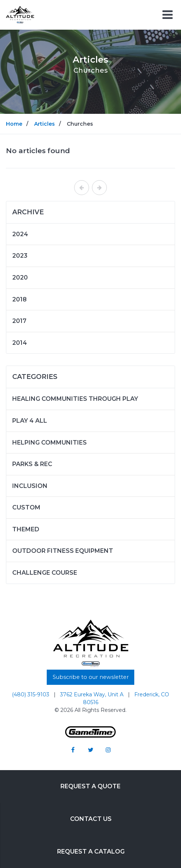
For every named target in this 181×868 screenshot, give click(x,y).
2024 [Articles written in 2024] (20, 234)
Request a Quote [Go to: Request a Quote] (90, 786)
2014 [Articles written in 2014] (20, 343)
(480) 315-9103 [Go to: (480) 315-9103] (31, 694)
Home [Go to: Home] (14, 124)
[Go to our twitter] (90, 750)
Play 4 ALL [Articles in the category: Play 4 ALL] (30, 421)
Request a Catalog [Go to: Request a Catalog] (91, 852)
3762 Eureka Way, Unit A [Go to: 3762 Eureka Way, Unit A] (93, 694)
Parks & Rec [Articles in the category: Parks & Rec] (32, 464)
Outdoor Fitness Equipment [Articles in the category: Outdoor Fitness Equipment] (63, 551)
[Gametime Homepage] (90, 736)
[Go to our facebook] (73, 750)
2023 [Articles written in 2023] (20, 256)
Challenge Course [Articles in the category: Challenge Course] (45, 573)
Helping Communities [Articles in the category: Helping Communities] (50, 443)
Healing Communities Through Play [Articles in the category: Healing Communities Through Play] (75, 399)
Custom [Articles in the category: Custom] (26, 507)
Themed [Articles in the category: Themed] (26, 529)
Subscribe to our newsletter (91, 677)
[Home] (20, 14)
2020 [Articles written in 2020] (20, 278)
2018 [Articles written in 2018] (19, 299)
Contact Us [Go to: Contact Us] (91, 819)
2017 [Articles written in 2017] (19, 321)
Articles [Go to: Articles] (45, 124)
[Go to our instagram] (108, 750)
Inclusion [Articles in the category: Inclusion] (30, 486)
